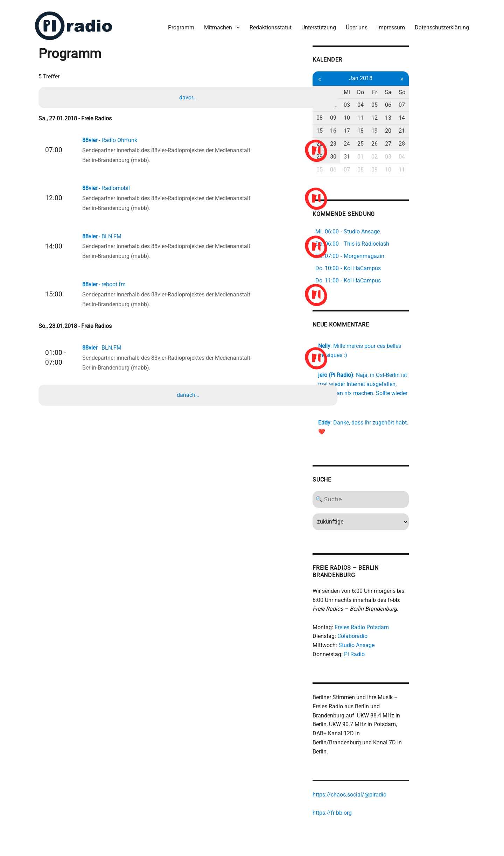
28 (455, 139)
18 (409, 127)
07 (455, 101)
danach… (189, 402)
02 (379, 101)
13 (440, 114)
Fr (425, 88)
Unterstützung (316, 24)
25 (409, 139)
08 (364, 114)
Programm (178, 24)
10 (394, 114)
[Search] (409, 478)
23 (379, 139)
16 (379, 127)
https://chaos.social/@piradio (394, 765)
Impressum (388, 24)
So (454, 88)
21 (455, 127)
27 (440, 139)
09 (379, 114)
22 (364, 139)
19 (425, 127)
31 (394, 152)
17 (394, 127)
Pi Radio (399, 633)
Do (409, 88)
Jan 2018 (409, 74)
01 (364, 101)
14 (455, 114)
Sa (439, 88)
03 (394, 101)
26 (425, 139)
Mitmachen (215, 24)
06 (440, 101)
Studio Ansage (401, 624)
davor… (189, 95)
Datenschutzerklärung (439, 24)
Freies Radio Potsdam (406, 606)
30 (379, 152)
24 (394, 139)
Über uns (354, 24)
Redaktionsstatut (268, 24)
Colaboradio (397, 615)
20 (440, 127)
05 (425, 101)
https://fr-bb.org (377, 783)
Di (380, 88)
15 (364, 127)
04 (409, 101)
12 (425, 114)
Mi (394, 88)
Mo (365, 88)
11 (409, 114)
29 (364, 152)
